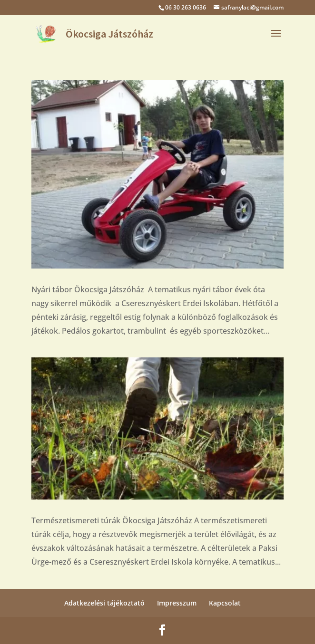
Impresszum (177, 603)
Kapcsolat (225, 603)
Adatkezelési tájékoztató (104, 603)
